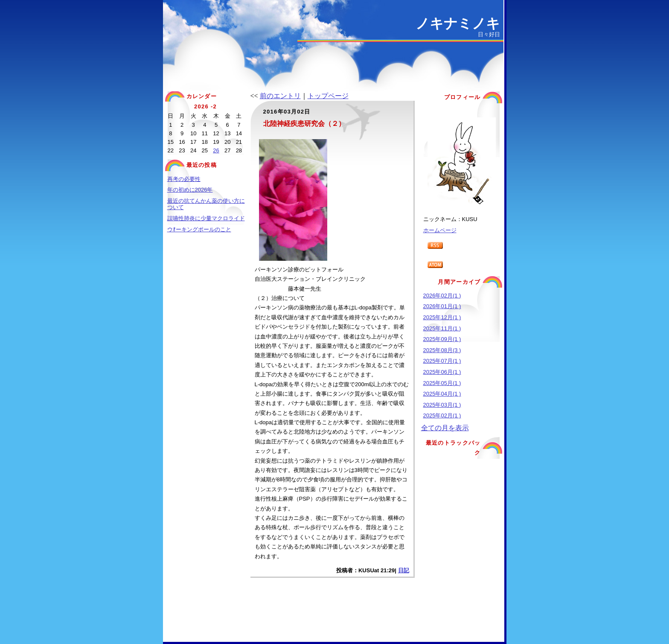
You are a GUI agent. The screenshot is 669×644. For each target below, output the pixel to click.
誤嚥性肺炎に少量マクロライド (206, 218)
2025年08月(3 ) (442, 350)
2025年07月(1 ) (442, 361)
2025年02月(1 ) (442, 415)
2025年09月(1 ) (442, 339)
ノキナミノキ (458, 23)
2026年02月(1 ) (442, 296)
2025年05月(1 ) (442, 383)
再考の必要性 (184, 179)
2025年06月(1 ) (442, 372)
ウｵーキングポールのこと (199, 229)
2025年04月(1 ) (442, 394)
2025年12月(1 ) (442, 317)
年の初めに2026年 (190, 190)
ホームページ (440, 230)
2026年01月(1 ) (442, 306)
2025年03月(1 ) (442, 405)
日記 (404, 570)
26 (216, 150)
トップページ (328, 96)
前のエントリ (280, 96)
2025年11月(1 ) (442, 328)
